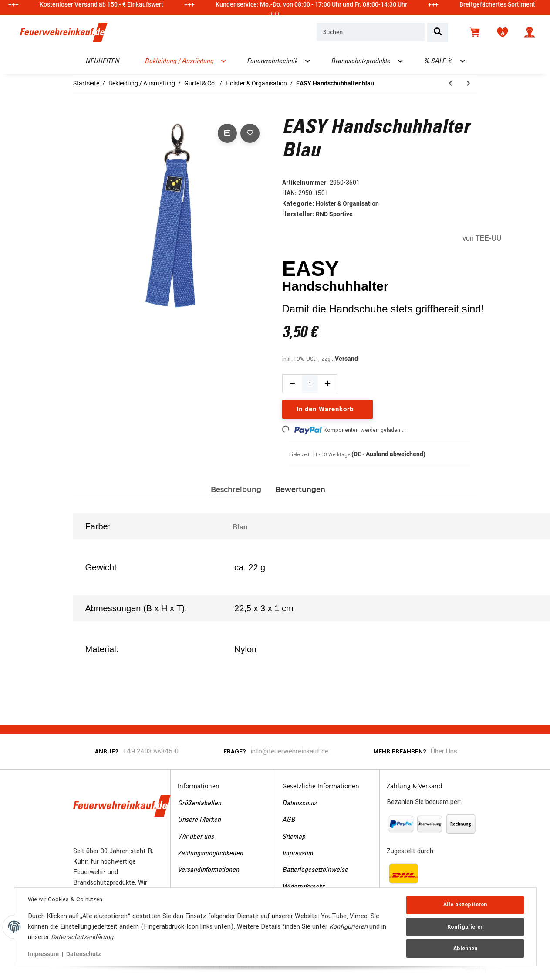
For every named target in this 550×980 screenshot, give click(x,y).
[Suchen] (371, 32)
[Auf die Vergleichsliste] (227, 133)
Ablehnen (465, 948)
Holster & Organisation (347, 203)
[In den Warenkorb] (80, 112)
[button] (530, 32)
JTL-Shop (501, 968)
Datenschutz (299, 804)
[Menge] (310, 384)
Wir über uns (196, 837)
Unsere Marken (199, 820)
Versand (346, 359)
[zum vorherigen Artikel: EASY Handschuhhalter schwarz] (450, 83)
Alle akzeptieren (465, 905)
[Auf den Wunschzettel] (250, 133)
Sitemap (294, 837)
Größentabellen (199, 804)
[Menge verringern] (292, 384)
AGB (289, 820)
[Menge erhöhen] (327, 384)
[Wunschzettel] (503, 32)
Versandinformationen (208, 870)
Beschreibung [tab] (236, 490)
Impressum (298, 854)
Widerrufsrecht (303, 887)
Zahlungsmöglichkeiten (210, 854)
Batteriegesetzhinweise (315, 870)
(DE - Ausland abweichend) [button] (388, 454)
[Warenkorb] (476, 32)
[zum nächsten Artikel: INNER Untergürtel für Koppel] (468, 83)
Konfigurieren (465, 927)
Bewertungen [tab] (300, 490)
